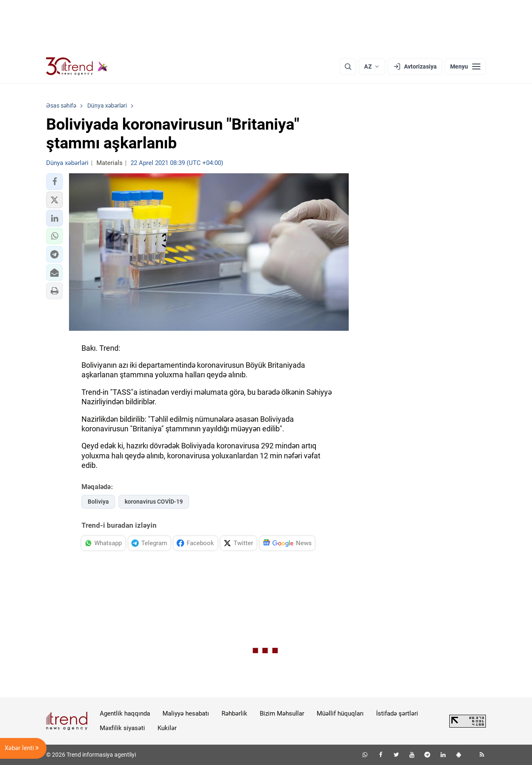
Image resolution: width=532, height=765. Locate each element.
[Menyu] (465, 66)
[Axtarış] (348, 66)
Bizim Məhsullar (282, 713)
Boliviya (98, 502)
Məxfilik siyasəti (122, 728)
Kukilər (167, 728)
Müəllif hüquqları (340, 713)
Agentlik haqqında (125, 713)
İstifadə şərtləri (397, 713)
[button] (54, 182)
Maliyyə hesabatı (186, 713)
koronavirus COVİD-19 (154, 502)
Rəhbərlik (234, 713)
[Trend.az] (77, 66)
